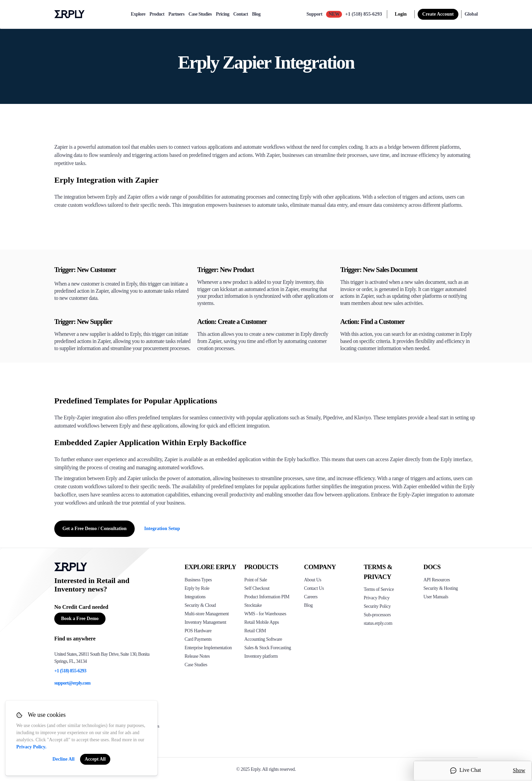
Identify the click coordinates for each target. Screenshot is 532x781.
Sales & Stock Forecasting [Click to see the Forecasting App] (268, 648)
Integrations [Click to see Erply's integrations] (195, 597)
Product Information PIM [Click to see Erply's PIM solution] (267, 597)
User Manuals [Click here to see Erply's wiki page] (436, 597)
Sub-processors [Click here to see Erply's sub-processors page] (377, 615)
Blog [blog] (256, 14)
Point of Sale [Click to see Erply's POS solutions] (256, 580)
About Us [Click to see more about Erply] (313, 580)
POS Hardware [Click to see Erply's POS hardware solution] (198, 631)
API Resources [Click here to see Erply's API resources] (437, 580)
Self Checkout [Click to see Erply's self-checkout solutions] (257, 588)
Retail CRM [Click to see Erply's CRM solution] (255, 631)
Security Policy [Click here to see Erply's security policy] (377, 606)
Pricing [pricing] (222, 14)
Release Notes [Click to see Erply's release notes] (197, 656)
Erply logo (70, 14)
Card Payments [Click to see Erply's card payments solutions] (198, 639)
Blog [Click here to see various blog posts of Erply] (308, 605)
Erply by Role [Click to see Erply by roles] (197, 588)
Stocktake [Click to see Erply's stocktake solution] (253, 605)
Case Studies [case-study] (200, 14)
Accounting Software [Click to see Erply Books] (263, 639)
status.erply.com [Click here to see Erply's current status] (378, 623)
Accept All (95, 759)
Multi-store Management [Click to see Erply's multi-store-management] (207, 614)
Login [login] (401, 14)
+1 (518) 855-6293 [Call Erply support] (364, 14)
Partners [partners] (176, 14)
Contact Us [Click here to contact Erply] (314, 588)
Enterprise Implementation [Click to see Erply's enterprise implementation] (208, 648)
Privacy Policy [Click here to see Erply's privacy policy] (377, 598)
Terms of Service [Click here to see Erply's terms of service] (379, 589)
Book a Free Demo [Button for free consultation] (80, 619)
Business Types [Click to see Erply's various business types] (198, 580)
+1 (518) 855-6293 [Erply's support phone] (70, 671)
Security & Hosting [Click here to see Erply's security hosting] (441, 588)
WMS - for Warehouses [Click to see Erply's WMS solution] (265, 614)
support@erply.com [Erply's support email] (72, 683)
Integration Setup (162, 529)
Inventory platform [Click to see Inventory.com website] (261, 656)
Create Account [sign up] (438, 14)
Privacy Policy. (31, 747)
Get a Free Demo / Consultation (94, 529)
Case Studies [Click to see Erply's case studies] (196, 665)
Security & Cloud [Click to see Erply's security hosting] (200, 605)
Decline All (64, 759)
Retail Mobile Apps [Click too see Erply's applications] (262, 622)
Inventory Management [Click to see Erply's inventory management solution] (205, 622)
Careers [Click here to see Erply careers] (311, 597)
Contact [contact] (241, 14)
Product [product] (157, 14)
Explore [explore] (138, 14)
